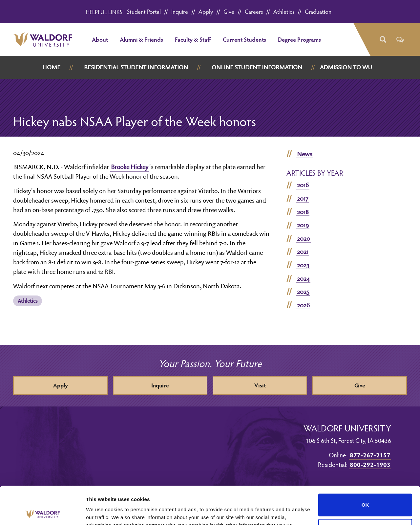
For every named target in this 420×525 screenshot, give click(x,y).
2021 (303, 252)
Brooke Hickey (130, 167)
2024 (303, 278)
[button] (382, 40)
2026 (303, 305)
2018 (303, 212)
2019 (303, 225)
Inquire (180, 11)
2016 (303, 185)
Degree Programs (299, 39)
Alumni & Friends (141, 39)
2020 (304, 238)
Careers (254, 11)
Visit (260, 385)
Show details (101, 512)
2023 (303, 265)
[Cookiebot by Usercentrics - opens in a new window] (42, 512)
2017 (303, 198)
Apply (206, 11)
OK (365, 466)
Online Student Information (257, 67)
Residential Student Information (136, 67)
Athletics (284, 11)
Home (51, 67)
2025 (303, 292)
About (100, 39)
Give (229, 11)
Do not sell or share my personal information (365, 491)
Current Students (244, 39)
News (305, 154)
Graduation (318, 11)
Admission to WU (346, 67)
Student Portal (144, 11)
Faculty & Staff (193, 39)
